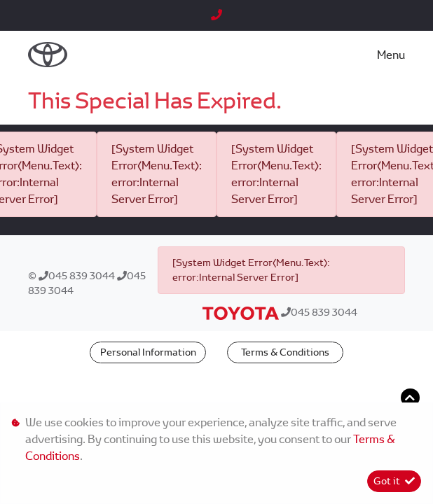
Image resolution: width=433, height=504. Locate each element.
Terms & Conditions (285, 352)
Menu (391, 55)
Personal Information (148, 352)
